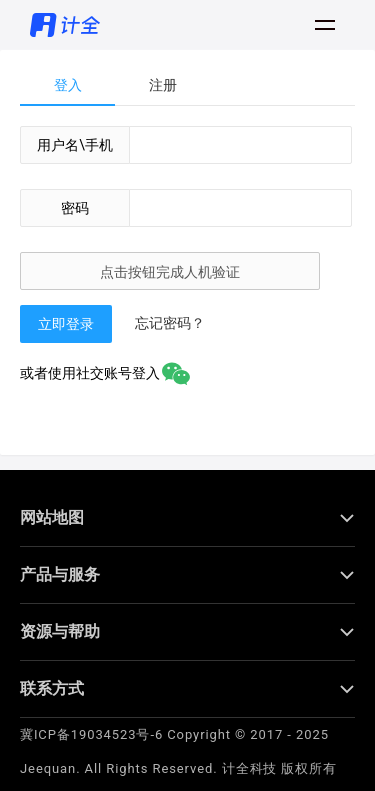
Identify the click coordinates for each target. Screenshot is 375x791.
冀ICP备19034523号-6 (91, 719)
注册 (163, 85)
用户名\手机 (75, 145)
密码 (75, 208)
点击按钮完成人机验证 (170, 272)
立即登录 (66, 324)
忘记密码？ (170, 323)
